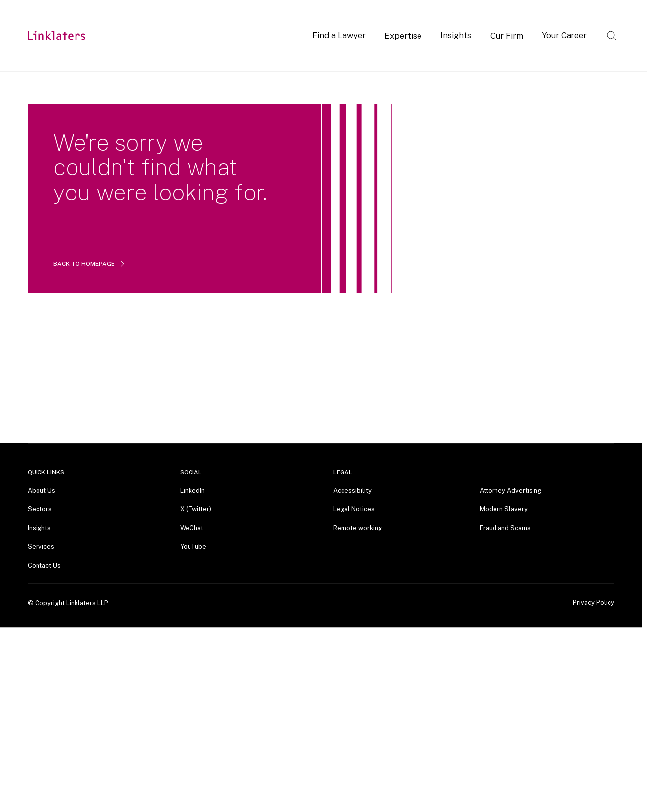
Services (41, 547)
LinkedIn (192, 490)
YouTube (193, 547)
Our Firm (507, 36)
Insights (456, 35)
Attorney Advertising (511, 490)
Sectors (40, 509)
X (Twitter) (196, 509)
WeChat (192, 528)
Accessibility (352, 490)
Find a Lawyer (339, 35)
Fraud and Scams (505, 528)
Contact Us (44, 565)
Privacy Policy (594, 603)
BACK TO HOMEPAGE (90, 264)
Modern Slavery (504, 509)
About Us (41, 490)
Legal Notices (354, 509)
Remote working (358, 528)
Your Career (564, 35)
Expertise (403, 36)
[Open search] (611, 36)
